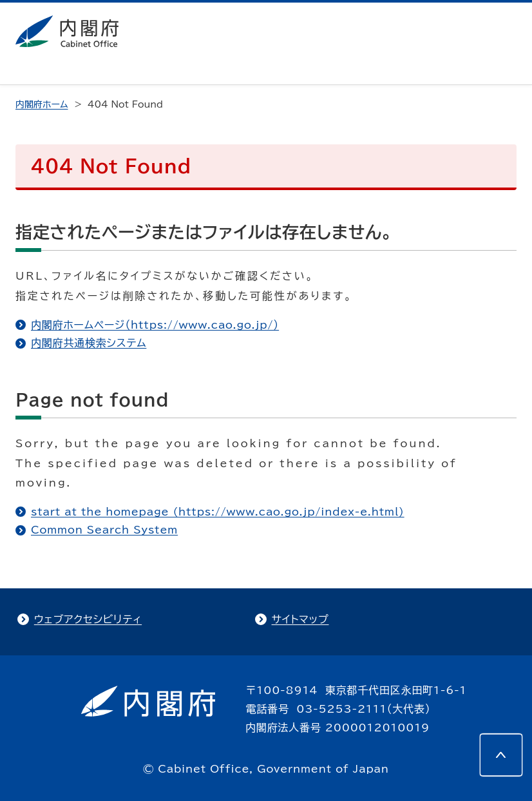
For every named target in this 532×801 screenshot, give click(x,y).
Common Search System (104, 530)
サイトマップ (300, 619)
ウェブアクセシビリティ (88, 619)
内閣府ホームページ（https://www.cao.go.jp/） (155, 325)
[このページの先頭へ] (501, 755)
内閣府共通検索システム (89, 343)
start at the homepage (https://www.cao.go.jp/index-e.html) (218, 512)
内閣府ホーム (42, 104)
